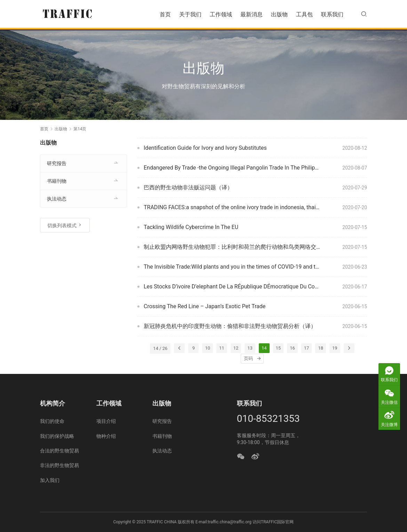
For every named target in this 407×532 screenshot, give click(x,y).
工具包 (304, 14)
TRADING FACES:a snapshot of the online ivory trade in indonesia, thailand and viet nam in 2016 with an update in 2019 (232, 207)
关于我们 (190, 14)
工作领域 (221, 14)
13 (250, 348)
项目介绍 (106, 421)
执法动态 (57, 199)
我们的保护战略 (57, 436)
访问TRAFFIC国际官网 (273, 522)
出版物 (279, 14)
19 (335, 348)
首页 (165, 14)
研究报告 (57, 163)
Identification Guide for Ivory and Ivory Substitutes (205, 148)
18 (321, 348)
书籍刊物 (57, 181)
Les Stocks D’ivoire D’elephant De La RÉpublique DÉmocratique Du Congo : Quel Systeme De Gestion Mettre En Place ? (232, 287)
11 (222, 348)
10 (208, 348)
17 (307, 348)
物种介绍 (106, 436)
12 (236, 348)
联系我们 (332, 14)
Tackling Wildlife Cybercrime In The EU (191, 227)
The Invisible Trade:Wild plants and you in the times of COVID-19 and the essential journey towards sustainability (232, 267)
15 (278, 348)
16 (292, 348)
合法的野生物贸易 (59, 451)
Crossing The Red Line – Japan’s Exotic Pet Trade (205, 306)
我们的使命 (52, 421)
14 (264, 348)
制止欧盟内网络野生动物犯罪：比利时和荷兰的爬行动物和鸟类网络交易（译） (232, 247)
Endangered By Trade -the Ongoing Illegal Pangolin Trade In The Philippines (232, 168)
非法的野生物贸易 (59, 465)
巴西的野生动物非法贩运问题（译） (188, 187)
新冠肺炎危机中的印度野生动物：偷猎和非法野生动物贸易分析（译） (230, 326)
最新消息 (252, 14)
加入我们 (50, 480)
